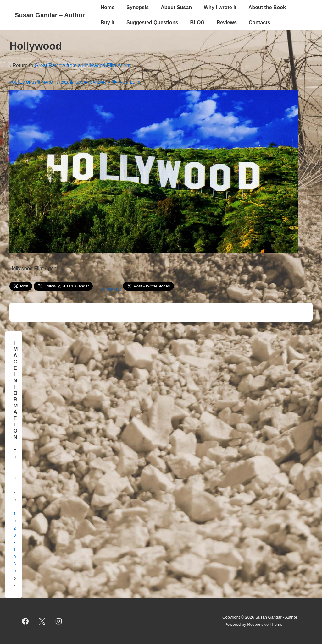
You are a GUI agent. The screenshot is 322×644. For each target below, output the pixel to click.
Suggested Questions (152, 22)
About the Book (267, 7)
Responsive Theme (265, 624)
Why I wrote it (220, 7)
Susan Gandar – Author (50, 15)
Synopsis (138, 7)
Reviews (227, 22)
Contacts (259, 22)
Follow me (110, 289)
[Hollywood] (56, 82)
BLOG (197, 22)
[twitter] (42, 621)
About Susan (176, 7)
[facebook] (25, 621)
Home (108, 7)
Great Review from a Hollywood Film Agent (83, 65)
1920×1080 (15, 542)
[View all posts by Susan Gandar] (89, 82)
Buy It (108, 22)
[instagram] (59, 621)
